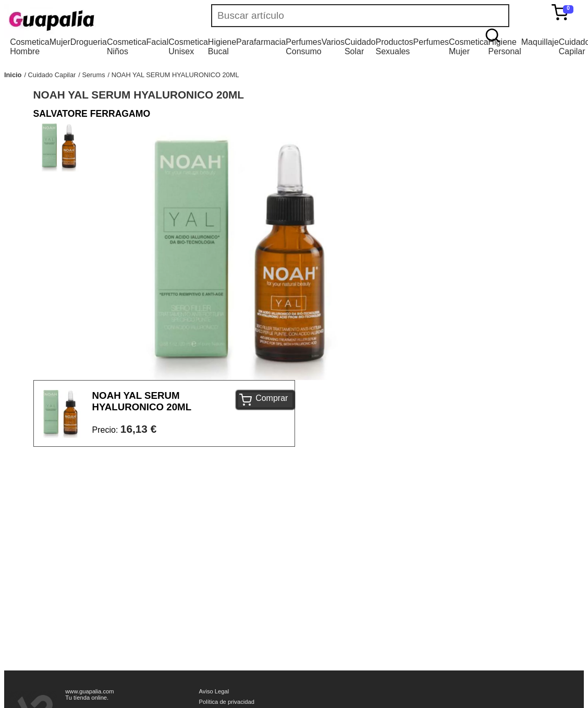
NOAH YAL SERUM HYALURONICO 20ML (175, 75)
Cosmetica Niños (127, 47)
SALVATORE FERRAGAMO (92, 114)
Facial (158, 42)
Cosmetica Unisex (188, 47)
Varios (333, 42)
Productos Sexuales (395, 47)
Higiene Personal (505, 47)
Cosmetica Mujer (469, 47)
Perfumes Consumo (303, 47)
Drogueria (89, 42)
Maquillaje (540, 42)
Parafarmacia (261, 42)
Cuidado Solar (360, 47)
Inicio (13, 75)
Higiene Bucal (222, 47)
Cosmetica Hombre (30, 47)
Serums (93, 75)
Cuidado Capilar (52, 75)
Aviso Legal (214, 691)
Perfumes (431, 42)
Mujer (60, 42)
